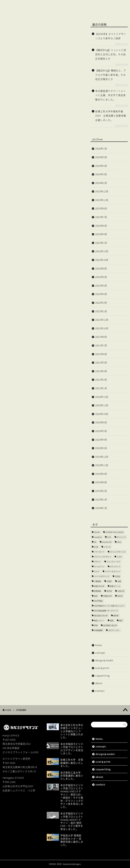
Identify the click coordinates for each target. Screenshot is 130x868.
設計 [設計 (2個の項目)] (121, 620)
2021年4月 (101, 371)
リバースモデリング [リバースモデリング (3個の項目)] (102, 576)
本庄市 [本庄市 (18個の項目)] (120, 596)
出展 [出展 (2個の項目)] (119, 581)
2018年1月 (101, 508)
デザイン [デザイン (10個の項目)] (97, 562)
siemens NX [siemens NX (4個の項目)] (107, 542)
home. (12, 5)
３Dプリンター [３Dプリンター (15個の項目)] (114, 630)
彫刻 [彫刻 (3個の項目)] (96, 596)
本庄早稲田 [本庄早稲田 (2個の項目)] (98, 601)
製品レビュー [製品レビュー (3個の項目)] (99, 620)
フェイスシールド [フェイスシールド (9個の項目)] (113, 562)
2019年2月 (101, 491)
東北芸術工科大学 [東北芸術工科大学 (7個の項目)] (101, 616)
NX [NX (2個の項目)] (95, 542)
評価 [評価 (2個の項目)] (96, 625)
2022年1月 (101, 311)
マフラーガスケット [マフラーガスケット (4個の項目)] (113, 571)
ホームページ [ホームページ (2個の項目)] (99, 567)
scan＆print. (89, 5)
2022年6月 (101, 277)
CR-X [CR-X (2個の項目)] (109, 537)
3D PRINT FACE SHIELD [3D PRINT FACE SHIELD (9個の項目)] (114, 532)
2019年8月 (101, 482)
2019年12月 (102, 457)
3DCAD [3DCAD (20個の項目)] (97, 532)
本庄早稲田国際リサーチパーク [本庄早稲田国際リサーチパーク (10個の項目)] (106, 611)
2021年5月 (101, 362)
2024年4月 (101, 166)
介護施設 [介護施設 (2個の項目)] (97, 581)
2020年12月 (102, 397)
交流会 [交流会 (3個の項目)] (117, 576)
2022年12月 (102, 251)
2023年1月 (101, 243)
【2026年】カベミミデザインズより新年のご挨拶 (111, 36)
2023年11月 (102, 200)
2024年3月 (101, 174)
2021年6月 (101, 354)
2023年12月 (102, 191)
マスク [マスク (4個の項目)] (97, 571)
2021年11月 (102, 320)
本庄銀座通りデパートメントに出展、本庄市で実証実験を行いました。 (111, 95)
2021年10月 (102, 328)
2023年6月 (101, 226)
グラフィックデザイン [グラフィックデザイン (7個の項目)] (103, 557)
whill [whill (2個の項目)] (119, 542)
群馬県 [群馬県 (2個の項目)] (116, 616)
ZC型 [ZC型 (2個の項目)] (96, 547)
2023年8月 (101, 208)
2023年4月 (101, 234)
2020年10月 (102, 414)
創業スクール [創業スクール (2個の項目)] (115, 586)
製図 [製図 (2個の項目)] (112, 620)
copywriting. (17, 11)
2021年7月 (101, 345)
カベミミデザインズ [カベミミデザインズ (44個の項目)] (118, 552)
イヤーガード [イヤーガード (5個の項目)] (99, 552)
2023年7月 (101, 217)
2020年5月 (101, 431)
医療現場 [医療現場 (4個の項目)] (97, 591)
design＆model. (60, 5)
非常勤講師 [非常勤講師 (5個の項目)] (98, 630)
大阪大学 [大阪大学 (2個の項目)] (121, 591)
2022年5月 (101, 285)
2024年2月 (101, 183)
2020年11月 (102, 405)
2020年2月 (101, 448)
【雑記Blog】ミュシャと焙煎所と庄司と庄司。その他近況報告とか (111, 54)
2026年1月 (101, 149)
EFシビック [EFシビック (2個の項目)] (121, 537)
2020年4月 (101, 440)
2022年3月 (101, 303)
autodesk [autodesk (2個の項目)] (98, 537)
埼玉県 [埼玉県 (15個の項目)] (109, 591)
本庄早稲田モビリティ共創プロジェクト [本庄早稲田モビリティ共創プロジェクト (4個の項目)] (109, 606)
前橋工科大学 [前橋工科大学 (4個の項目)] (99, 586)
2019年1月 (101, 499)
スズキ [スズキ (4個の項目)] (119, 557)
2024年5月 (101, 157)
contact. (60, 11)
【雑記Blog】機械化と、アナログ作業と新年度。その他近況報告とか (111, 75)
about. (40, 11)
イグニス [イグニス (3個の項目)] (107, 547)
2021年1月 (101, 388)
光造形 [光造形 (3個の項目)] (109, 581)
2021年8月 (101, 337)
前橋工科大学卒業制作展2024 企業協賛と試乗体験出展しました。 (111, 116)
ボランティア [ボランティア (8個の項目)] (115, 567)
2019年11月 (102, 465)
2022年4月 (101, 294)
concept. (32, 5)
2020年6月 (101, 422)
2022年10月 (102, 260)
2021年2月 (101, 380)
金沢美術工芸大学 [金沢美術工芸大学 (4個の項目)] (110, 625)
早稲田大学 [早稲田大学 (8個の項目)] (107, 596)
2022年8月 (101, 268)
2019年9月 (101, 474)
